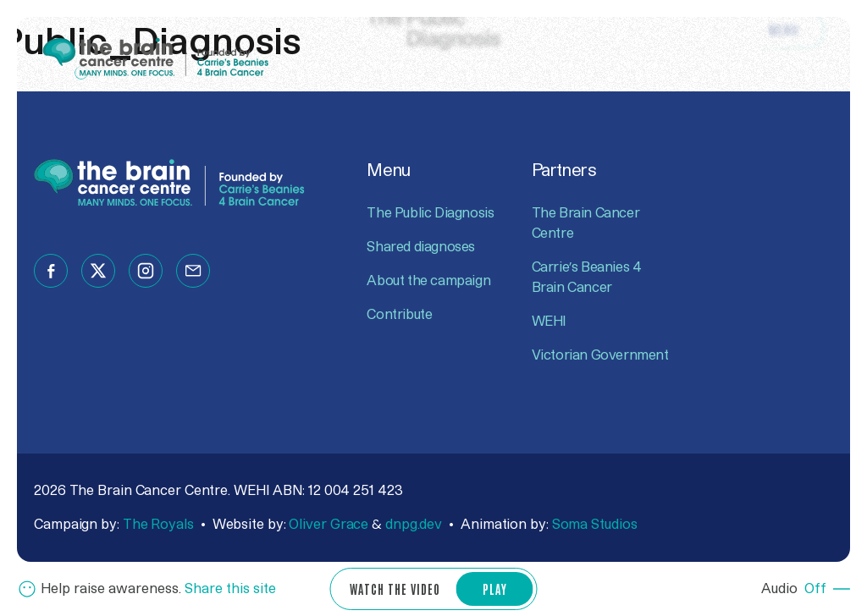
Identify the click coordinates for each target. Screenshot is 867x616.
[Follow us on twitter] (98, 271)
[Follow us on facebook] (51, 271)
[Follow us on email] (193, 271)
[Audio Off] (806, 589)
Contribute (399, 315)
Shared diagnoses (421, 247)
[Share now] (146, 589)
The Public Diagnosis (430, 213)
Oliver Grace (329, 525)
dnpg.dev (414, 525)
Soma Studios (595, 525)
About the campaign (428, 281)
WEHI (549, 322)
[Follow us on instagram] (146, 271)
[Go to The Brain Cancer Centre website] (156, 58)
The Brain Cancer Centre (586, 223)
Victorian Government (600, 355)
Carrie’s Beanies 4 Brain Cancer (587, 278)
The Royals (158, 525)
